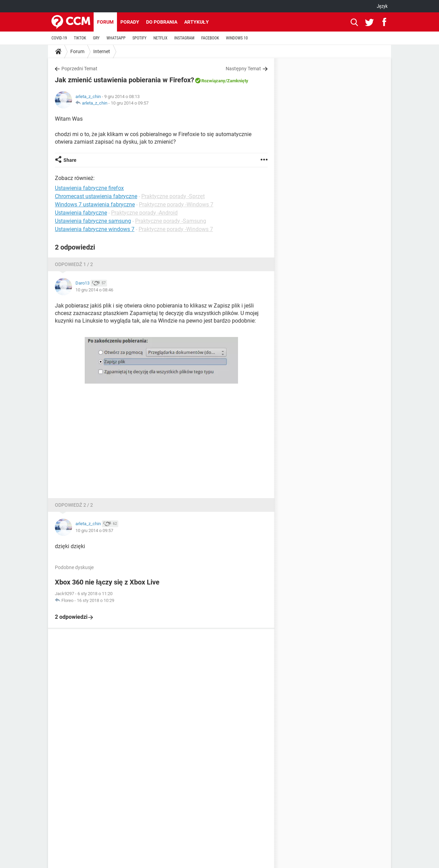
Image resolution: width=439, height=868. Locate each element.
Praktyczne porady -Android (144, 213)
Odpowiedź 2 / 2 (74, 505)
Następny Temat (243, 69)
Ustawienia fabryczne (81, 213)
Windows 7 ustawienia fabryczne (95, 204)
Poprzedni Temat (79, 69)
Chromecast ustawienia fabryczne (96, 196)
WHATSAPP (116, 38)
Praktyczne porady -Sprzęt (173, 196)
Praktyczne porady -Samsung (171, 221)
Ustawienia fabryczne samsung (93, 221)
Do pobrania (162, 22)
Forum (105, 22)
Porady (130, 22)
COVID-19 (59, 38)
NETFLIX (160, 38)
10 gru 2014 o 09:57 (130, 103)
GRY (96, 38)
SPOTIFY (139, 38)
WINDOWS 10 (237, 38)
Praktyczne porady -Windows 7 (176, 204)
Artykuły (197, 22)
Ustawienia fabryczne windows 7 (95, 229)
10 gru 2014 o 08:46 (94, 290)
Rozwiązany (213, 81)
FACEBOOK (210, 38)
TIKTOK (80, 38)
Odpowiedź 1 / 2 (74, 264)
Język (382, 6)
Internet (102, 51)
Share (70, 160)
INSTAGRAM (184, 38)
